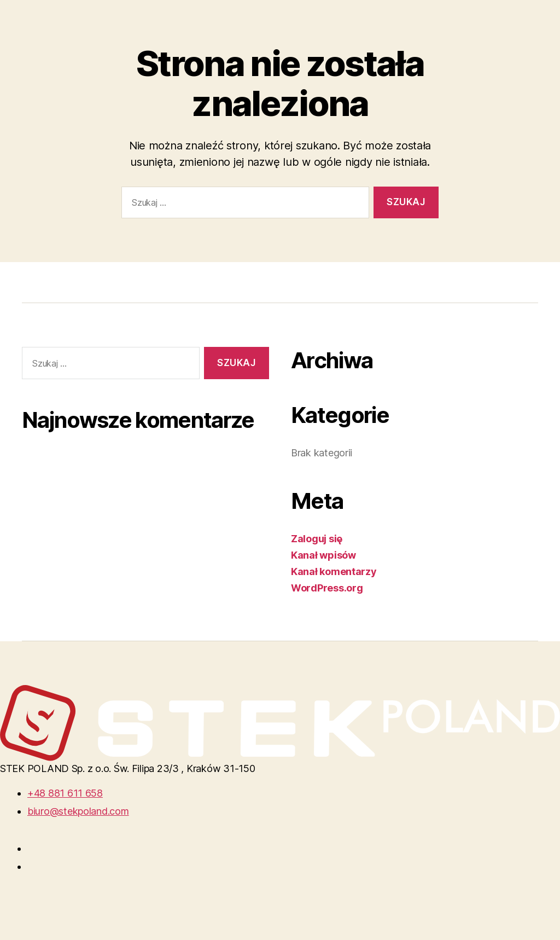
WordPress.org (327, 588)
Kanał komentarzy (334, 571)
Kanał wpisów (323, 555)
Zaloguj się (317, 539)
